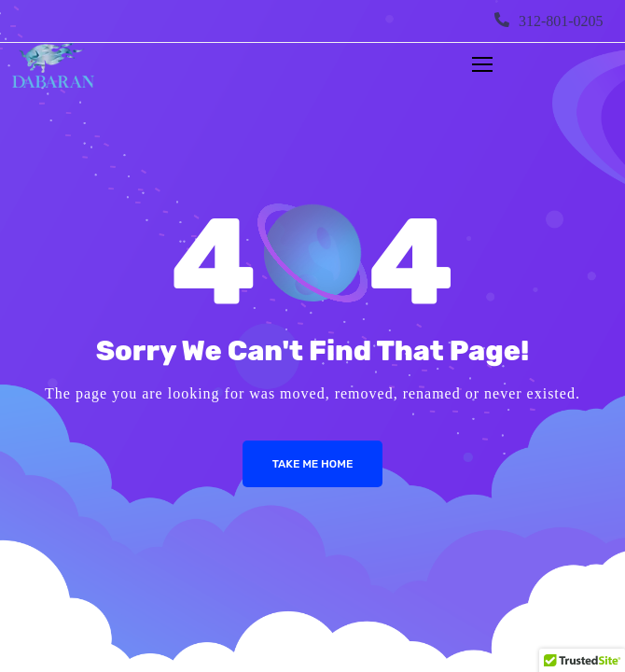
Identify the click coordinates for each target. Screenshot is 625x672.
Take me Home (313, 464)
